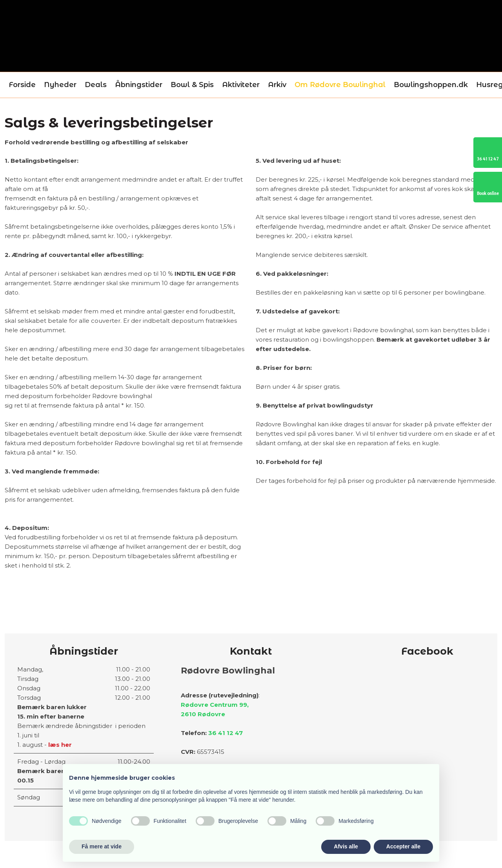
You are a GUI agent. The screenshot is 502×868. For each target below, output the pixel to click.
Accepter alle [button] (403, 846)
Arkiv (277, 85)
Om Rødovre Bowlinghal (340, 85)
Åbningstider (139, 85)
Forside (22, 85)
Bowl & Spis (192, 85)
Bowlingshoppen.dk (431, 85)
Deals (96, 85)
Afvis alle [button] (346, 846)
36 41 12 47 (226, 733)
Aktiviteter (241, 85)
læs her (60, 745)
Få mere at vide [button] (102, 846)
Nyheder (60, 85)
